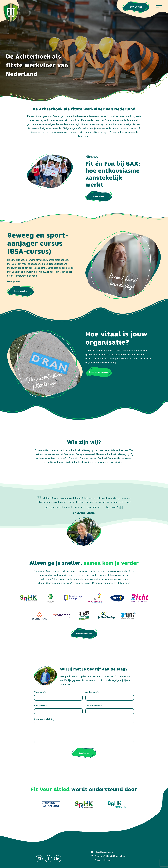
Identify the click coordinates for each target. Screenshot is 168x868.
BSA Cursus (136, 7)
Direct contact (84, 634)
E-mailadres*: (40, 706)
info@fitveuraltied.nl (102, 852)
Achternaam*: (92, 692)
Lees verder (21, 291)
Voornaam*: (40, 692)
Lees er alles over (99, 372)
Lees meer (99, 196)
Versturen (84, 753)
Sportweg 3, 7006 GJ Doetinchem (108, 856)
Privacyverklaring (100, 860)
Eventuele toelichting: (44, 719)
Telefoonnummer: (94, 706)
